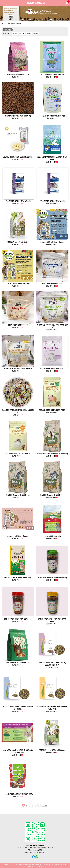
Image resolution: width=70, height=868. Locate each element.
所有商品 (11, 23)
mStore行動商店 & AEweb (59, 864)
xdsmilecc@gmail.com (38, 852)
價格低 (29, 33)
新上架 (22, 33)
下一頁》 (45, 805)
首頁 (5, 23)
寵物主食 (19, 23)
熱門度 (15, 33)
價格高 (36, 33)
